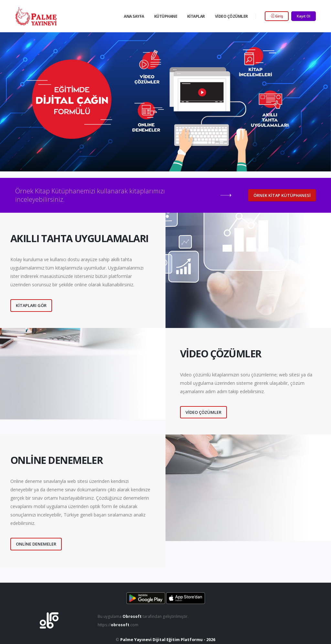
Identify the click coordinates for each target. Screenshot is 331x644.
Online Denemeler (36, 544)
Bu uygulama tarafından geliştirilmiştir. (144, 616)
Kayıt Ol (304, 16)
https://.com (119, 625)
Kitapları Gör (31, 305)
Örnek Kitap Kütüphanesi (282, 195)
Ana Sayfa (134, 16)
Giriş (277, 16)
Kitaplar (196, 16)
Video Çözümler (231, 16)
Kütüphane (166, 16)
